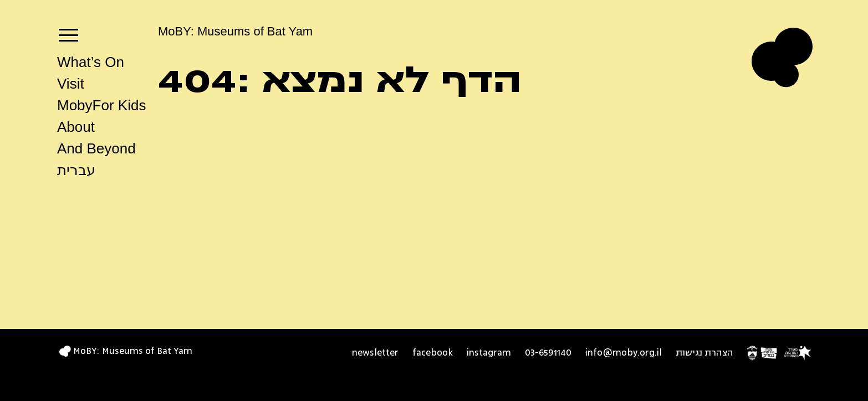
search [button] (63, 193)
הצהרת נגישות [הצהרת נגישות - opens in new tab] (704, 353)
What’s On (91, 62)
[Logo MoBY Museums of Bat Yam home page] (782, 58)
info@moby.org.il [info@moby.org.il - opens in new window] (624, 353)
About (76, 127)
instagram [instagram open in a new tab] (489, 353)
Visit (71, 84)
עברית (76, 170)
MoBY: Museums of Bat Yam (235, 31)
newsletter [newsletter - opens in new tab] (375, 353)
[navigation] (68, 32)
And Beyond (96, 148)
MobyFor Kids (101, 105)
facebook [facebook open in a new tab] (433, 353)
